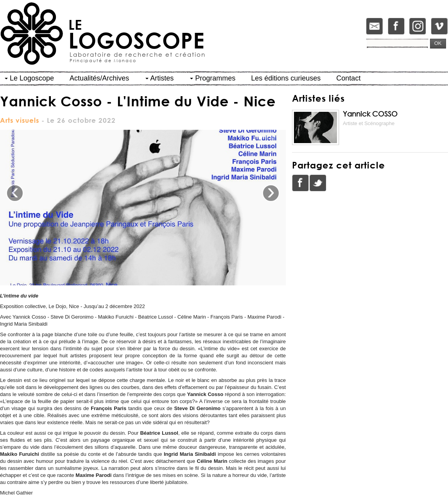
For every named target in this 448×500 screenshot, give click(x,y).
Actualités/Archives (99, 78)
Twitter (318, 183)
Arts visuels (20, 120)
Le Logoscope (29, 78)
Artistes (159, 78)
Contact (348, 78)
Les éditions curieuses (286, 78)
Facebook (301, 183)
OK (438, 43)
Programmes (213, 78)
